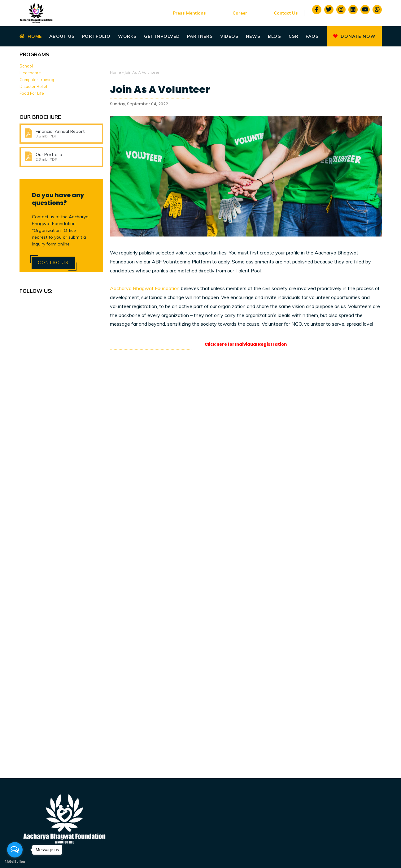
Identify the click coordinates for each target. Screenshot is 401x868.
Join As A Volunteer (160, 89)
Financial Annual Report (60, 131)
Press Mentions (189, 13)
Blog (275, 36)
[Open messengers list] (15, 850)
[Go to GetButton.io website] (15, 862)
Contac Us (53, 263)
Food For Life (32, 93)
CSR (293, 36)
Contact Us (286, 13)
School (26, 66)
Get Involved (162, 36)
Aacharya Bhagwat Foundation (145, 288)
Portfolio (96, 36)
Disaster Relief (33, 86)
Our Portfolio (49, 154)
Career (240, 13)
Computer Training (37, 80)
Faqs (312, 36)
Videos (229, 36)
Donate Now (354, 36)
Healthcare (30, 73)
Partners (200, 36)
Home (31, 36)
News (253, 36)
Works (127, 36)
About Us (62, 36)
